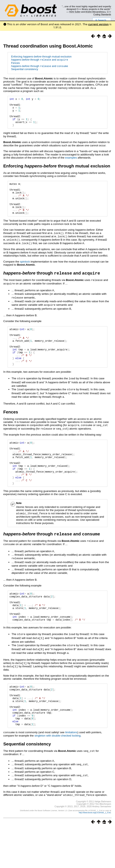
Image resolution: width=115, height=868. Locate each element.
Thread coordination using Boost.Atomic (48, 46)
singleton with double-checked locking (57, 777)
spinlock (25, 274)
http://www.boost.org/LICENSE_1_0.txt (95, 853)
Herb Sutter (75, 12)
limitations (71, 773)
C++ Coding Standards (102, 13)
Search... (102, 20)
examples (71, 164)
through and (40, 60)
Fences (15, 63)
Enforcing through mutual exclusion (41, 57)
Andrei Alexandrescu (96, 12)
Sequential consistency (25, 69)
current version (99, 24)
